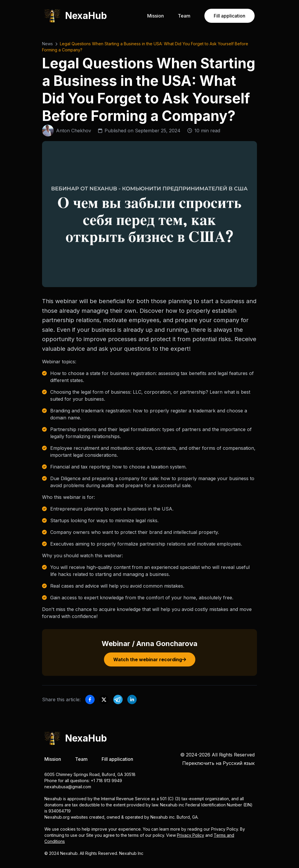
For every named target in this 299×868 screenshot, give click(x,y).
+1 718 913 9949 (106, 781)
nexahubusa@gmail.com (68, 787)
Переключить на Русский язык (218, 763)
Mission (155, 16)
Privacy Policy (191, 835)
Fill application (230, 16)
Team (184, 16)
